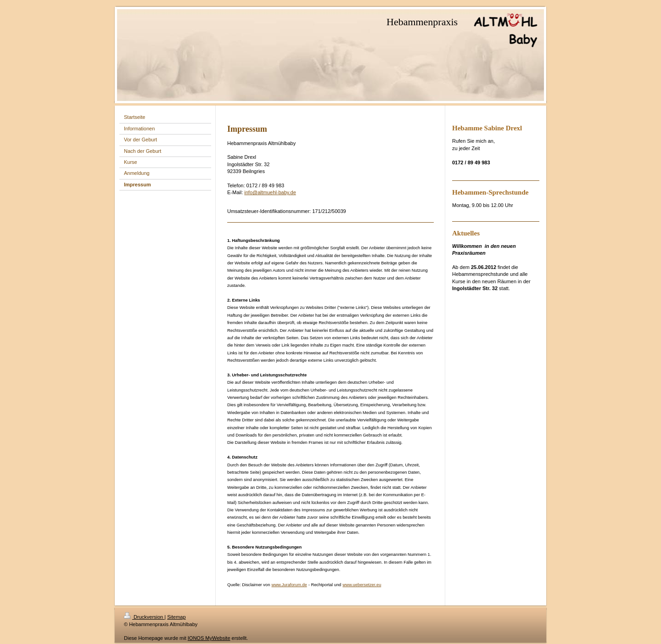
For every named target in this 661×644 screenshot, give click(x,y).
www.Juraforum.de (289, 585)
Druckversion (144, 617)
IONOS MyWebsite (209, 638)
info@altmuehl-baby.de (270, 192)
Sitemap (176, 617)
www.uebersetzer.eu (362, 585)
